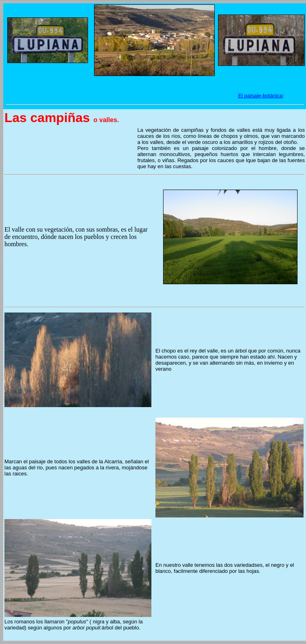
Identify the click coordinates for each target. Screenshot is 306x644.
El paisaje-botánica (260, 96)
